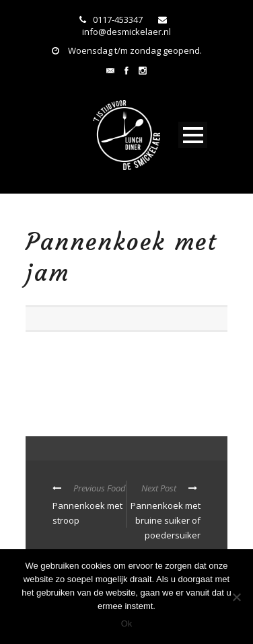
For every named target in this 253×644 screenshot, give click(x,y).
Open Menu (193, 135)
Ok (127, 623)
